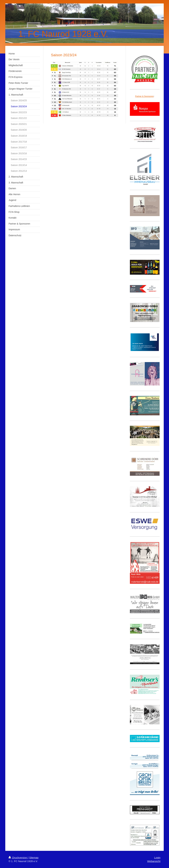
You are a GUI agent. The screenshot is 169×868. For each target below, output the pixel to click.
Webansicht (154, 861)
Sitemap (34, 858)
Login (157, 858)
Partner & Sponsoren (144, 96)
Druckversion (18, 858)
